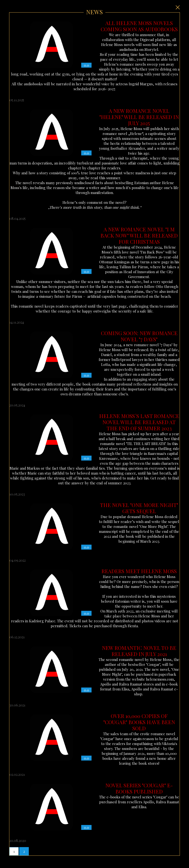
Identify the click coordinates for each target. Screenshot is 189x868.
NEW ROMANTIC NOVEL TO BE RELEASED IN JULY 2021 (139, 651)
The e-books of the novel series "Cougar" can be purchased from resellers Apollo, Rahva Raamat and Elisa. (94, 807)
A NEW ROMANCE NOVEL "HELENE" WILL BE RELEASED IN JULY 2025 (139, 117)
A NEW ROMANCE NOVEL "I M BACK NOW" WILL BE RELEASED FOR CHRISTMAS (139, 235)
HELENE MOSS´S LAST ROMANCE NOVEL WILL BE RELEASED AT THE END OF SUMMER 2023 (139, 422)
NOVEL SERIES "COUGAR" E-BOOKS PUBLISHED (139, 788)
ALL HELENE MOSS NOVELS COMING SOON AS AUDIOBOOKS (139, 26)
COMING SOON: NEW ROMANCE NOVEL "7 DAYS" (139, 336)
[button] (14, 851)
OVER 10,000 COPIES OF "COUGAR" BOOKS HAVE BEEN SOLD (139, 722)
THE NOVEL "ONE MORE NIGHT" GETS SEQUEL (139, 508)
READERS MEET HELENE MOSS (139, 571)
